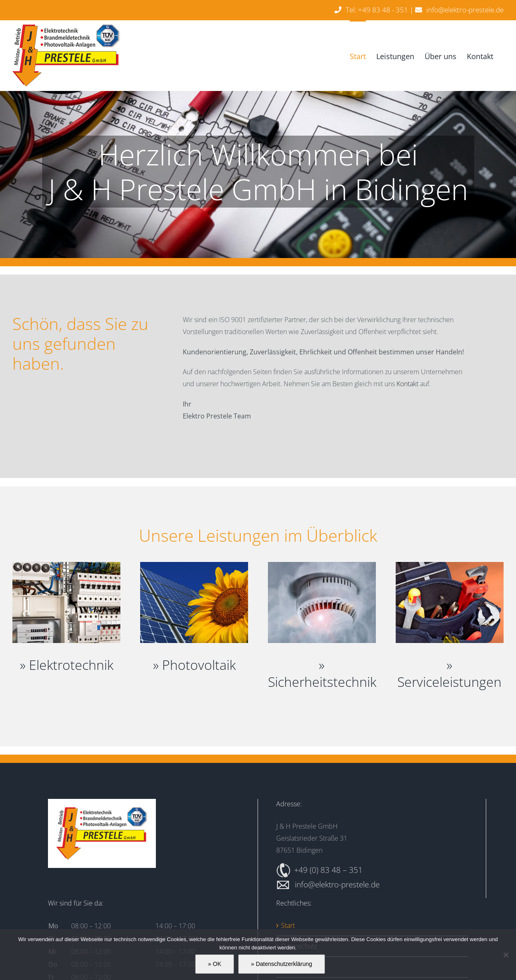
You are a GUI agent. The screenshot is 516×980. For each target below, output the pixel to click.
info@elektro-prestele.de (465, 10)
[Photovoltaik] (194, 565)
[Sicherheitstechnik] (322, 565)
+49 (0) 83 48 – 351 (328, 870)
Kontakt (407, 384)
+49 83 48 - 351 (383, 10)
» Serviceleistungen (449, 673)
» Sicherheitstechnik (322, 673)
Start (288, 925)
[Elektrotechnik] (66, 565)
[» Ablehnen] (506, 955)
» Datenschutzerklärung (282, 964)
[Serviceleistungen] (450, 565)
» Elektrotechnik (67, 665)
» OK (215, 964)
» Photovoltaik (194, 665)
